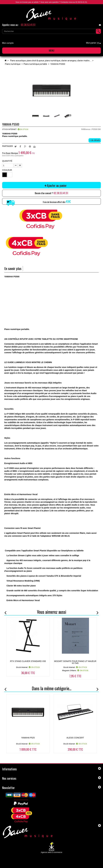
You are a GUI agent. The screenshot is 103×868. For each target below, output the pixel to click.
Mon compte (8, 43)
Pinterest (30, 146)
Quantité (7, 161)
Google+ (25, 146)
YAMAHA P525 (28, 738)
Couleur (7, 170)
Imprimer (35, 146)
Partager (20, 146)
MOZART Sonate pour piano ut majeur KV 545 (75, 662)
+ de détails (95, 140)
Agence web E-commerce (51, 852)
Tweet (15, 146)
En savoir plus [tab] (13, 268)
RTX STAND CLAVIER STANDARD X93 (28, 661)
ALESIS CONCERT (75, 738)
